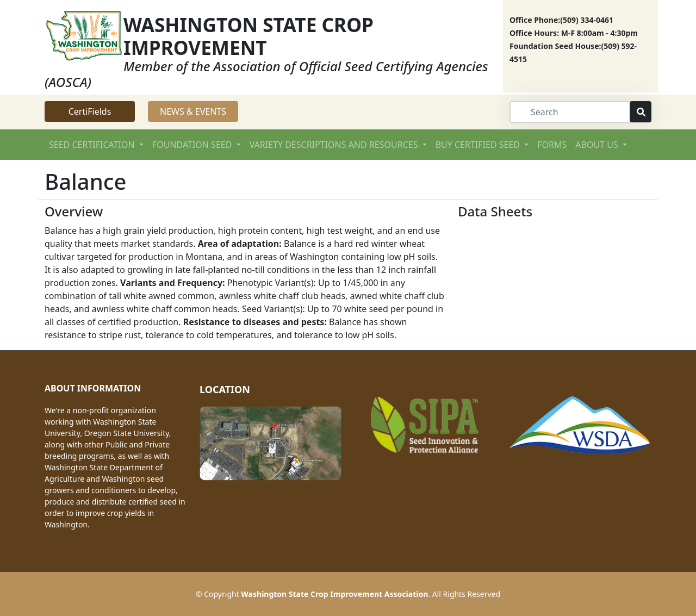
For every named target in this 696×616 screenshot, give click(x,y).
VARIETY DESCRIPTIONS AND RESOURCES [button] (335, 145)
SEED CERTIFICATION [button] (93, 145)
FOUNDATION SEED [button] (193, 145)
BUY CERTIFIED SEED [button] (479, 145)
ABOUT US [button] (598, 145)
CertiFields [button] (90, 111)
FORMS (552, 145)
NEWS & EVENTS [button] (193, 111)
